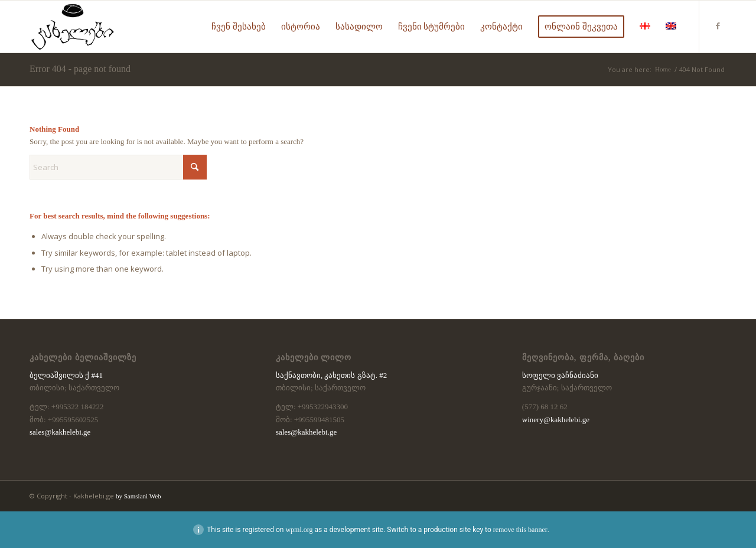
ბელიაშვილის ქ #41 (66, 375)
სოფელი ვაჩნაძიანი (560, 375)
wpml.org (299, 530)
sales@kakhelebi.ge (60, 432)
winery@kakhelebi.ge (556, 420)
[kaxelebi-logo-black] (73, 27)
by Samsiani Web (139, 496)
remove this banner (520, 530)
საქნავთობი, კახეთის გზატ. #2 (331, 375)
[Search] (118, 167)
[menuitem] (239, 27)
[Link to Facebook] (718, 26)
